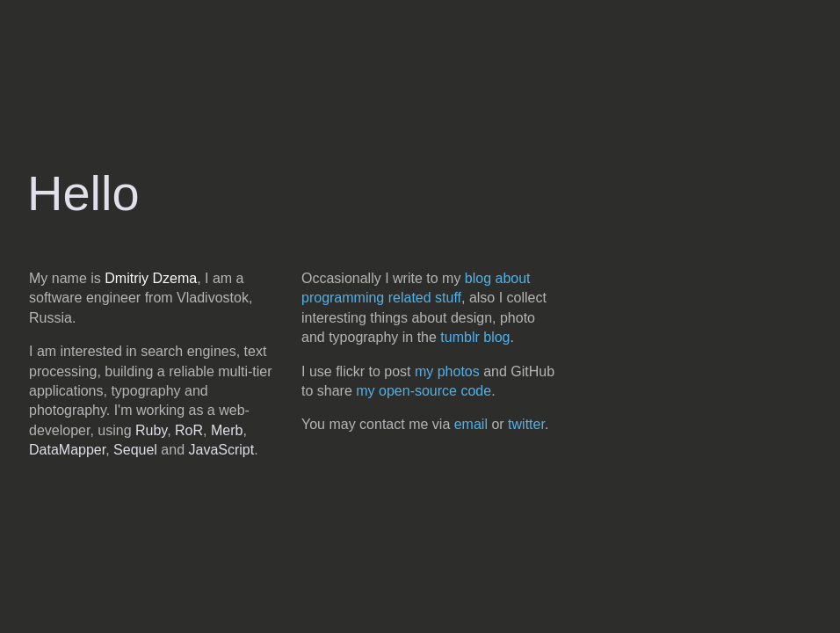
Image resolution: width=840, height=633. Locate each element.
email (471, 424)
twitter (526, 424)
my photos (447, 371)
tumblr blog (475, 337)
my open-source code (424, 391)
